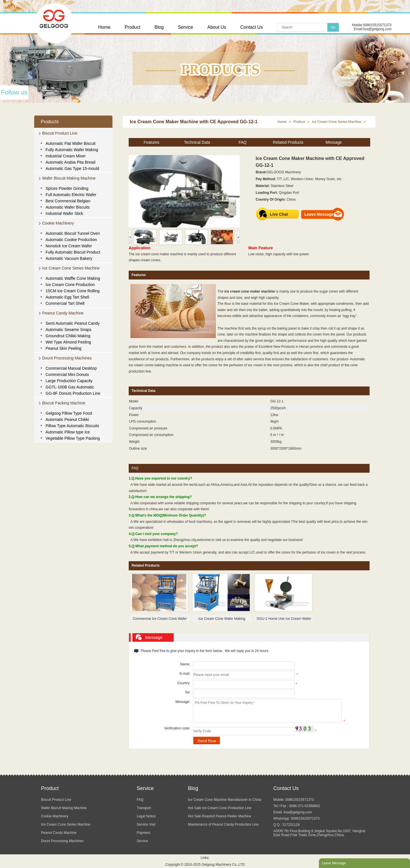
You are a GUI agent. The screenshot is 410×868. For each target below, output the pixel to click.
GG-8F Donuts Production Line (73, 393)
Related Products (288, 142)
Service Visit (146, 824)
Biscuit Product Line (60, 133)
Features (151, 142)
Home (104, 27)
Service (185, 27)
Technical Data (197, 142)
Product (133, 27)
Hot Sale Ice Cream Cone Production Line (220, 808)
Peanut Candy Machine (63, 313)
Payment (143, 833)
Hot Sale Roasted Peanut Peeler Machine (220, 816)
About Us (217, 27)
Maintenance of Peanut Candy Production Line (223, 824)
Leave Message (319, 214)
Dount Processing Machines (67, 358)
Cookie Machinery (58, 223)
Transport (144, 808)
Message (334, 142)
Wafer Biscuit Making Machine (69, 178)
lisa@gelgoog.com (377, 29)
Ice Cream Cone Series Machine (71, 268)
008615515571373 (377, 25)
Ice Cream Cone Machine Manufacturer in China (225, 800)
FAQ (243, 142)
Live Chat (279, 214)
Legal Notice (146, 816)
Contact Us (252, 27)
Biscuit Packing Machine (64, 403)
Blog (159, 27)
